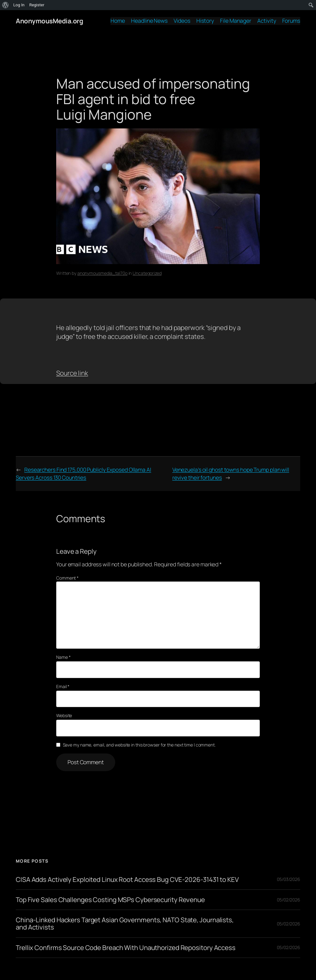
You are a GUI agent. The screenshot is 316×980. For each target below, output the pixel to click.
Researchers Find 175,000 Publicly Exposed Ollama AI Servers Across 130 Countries (83, 473)
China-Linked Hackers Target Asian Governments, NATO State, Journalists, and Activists (125, 924)
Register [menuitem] (37, 5)
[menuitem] (6, 5)
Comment (67, 578)
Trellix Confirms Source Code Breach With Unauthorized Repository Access (126, 948)
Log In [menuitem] (19, 5)
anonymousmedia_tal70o (102, 273)
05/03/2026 (289, 879)
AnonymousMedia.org (49, 21)
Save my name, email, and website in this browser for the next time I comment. (139, 745)
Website (64, 715)
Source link (72, 373)
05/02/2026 (289, 900)
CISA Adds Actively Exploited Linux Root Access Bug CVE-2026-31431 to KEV (127, 880)
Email (63, 686)
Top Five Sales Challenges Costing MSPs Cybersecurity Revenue (110, 900)
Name (63, 657)
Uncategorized (147, 273)
